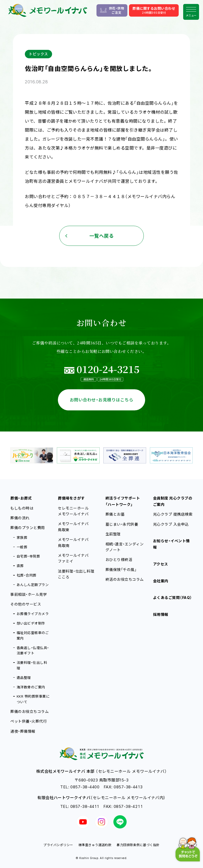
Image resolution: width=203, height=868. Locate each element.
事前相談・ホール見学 (29, 594)
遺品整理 (24, 678)
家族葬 (22, 538)
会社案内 (161, 581)
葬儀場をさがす (71, 498)
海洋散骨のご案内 (31, 687)
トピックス (38, 54)
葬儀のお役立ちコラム (29, 711)
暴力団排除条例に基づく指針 (138, 845)
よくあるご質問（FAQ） (173, 598)
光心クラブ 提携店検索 (173, 514)
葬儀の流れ (20, 518)
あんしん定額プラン (33, 585)
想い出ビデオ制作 (31, 623)
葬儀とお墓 (115, 514)
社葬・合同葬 (27, 575)
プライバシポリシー (58, 845)
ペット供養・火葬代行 (29, 721)
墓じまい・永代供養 (122, 524)
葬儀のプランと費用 (27, 528)
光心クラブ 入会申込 (171, 524)
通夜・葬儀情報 (23, 731)
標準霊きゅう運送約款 (95, 845)
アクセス (161, 564)
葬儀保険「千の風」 (121, 570)
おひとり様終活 (119, 560)
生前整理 (113, 534)
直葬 (20, 566)
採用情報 (161, 614)
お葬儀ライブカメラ (33, 614)
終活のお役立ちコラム (125, 579)
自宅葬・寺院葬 (28, 556)
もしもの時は (22, 508)
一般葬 (22, 547)
